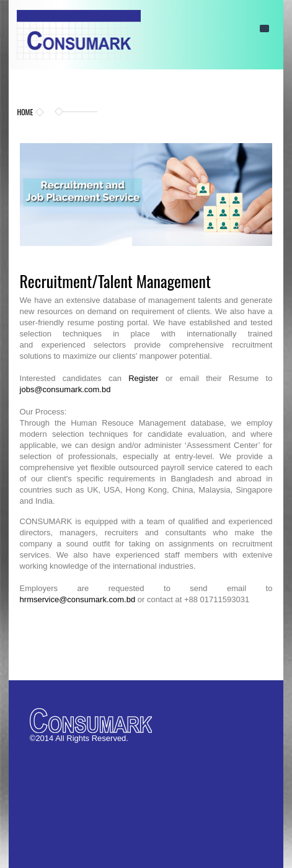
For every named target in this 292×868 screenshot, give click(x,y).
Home (25, 112)
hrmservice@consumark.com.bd (78, 599)
